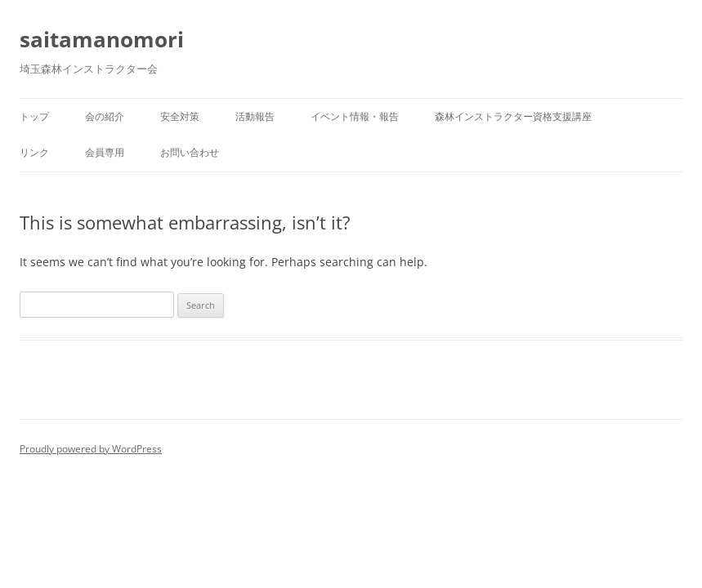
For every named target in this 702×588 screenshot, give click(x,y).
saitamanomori (102, 39)
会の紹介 (105, 116)
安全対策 (180, 116)
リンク (34, 152)
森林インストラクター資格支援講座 (513, 116)
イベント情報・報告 (355, 116)
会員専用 (105, 152)
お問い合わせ (190, 152)
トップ (34, 116)
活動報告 (255, 116)
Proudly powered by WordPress (91, 449)
